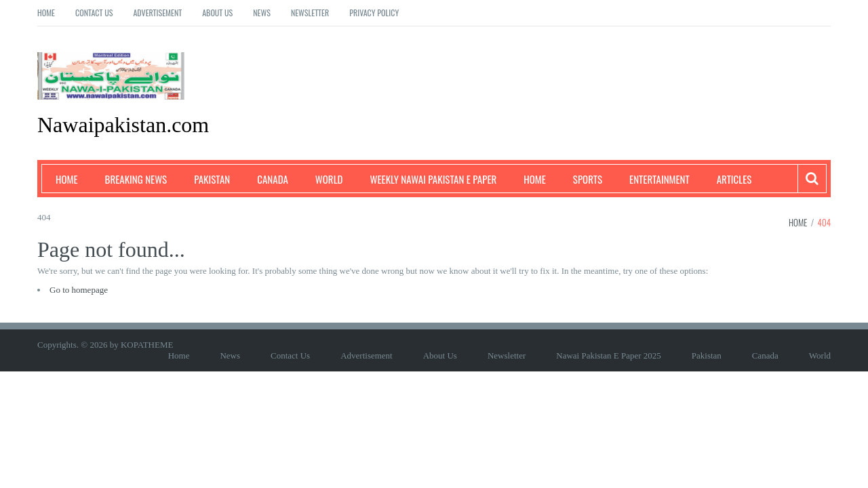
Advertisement (157, 13)
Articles (734, 179)
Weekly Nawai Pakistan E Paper (434, 179)
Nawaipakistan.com (123, 125)
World (329, 179)
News (262, 13)
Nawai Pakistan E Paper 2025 (609, 355)
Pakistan (212, 179)
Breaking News (136, 179)
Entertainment (659, 179)
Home (46, 13)
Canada (273, 179)
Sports (588, 179)
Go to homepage (79, 290)
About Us (217, 13)
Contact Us (94, 13)
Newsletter (310, 13)
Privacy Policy (374, 13)
